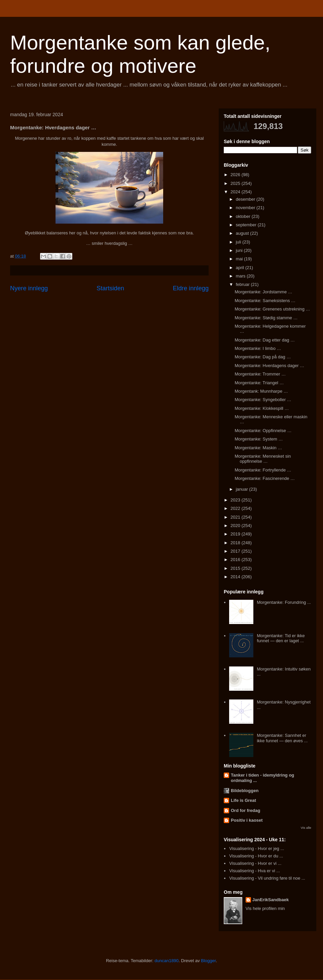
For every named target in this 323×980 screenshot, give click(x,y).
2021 (236, 517)
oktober (244, 216)
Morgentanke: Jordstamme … (263, 292)
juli (239, 242)
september (247, 225)
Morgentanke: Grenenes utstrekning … (272, 309)
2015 (236, 568)
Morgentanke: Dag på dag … (263, 357)
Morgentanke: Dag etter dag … (265, 340)
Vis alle (306, 828)
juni (240, 250)
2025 (236, 183)
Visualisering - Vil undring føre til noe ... (267, 878)
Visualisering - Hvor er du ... (256, 856)
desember (246, 199)
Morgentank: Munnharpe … (261, 391)
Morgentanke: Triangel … (259, 383)
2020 (236, 526)
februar (243, 284)
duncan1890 (167, 961)
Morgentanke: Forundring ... (284, 602)
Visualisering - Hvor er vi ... (255, 863)
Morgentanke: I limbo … (258, 348)
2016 (236, 560)
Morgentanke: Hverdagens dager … (269, 366)
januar (243, 489)
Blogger (208, 961)
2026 (236, 175)
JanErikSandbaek (271, 900)
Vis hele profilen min (265, 908)
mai (240, 259)
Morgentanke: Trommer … (260, 374)
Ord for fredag (245, 810)
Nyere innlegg (29, 288)
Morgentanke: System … (259, 439)
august (243, 233)
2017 (236, 551)
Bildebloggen (245, 791)
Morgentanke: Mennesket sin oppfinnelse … (263, 459)
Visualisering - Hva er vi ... (255, 871)
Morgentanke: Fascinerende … (264, 478)
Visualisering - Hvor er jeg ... (257, 848)
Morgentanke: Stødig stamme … (266, 318)
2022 (236, 508)
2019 (236, 534)
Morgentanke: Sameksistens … (265, 301)
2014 (236, 577)
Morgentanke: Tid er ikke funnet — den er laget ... (281, 638)
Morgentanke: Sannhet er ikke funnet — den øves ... (282, 738)
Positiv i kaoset (247, 820)
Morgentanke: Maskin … (258, 448)
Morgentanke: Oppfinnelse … (263, 431)
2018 (236, 543)
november (246, 208)
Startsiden (110, 288)
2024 (236, 192)
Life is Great (243, 800)
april (241, 268)
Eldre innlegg (191, 288)
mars (241, 276)
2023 (236, 500)
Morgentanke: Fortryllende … (263, 470)
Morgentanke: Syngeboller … (263, 400)
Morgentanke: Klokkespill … (262, 408)
